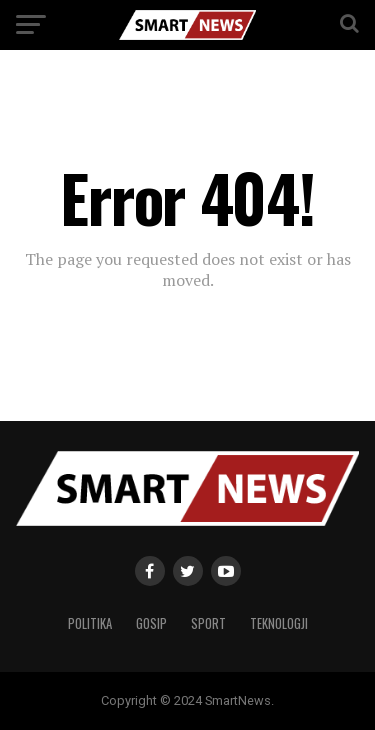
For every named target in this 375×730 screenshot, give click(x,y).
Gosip (151, 623)
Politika (90, 623)
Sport (208, 623)
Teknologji (279, 623)
